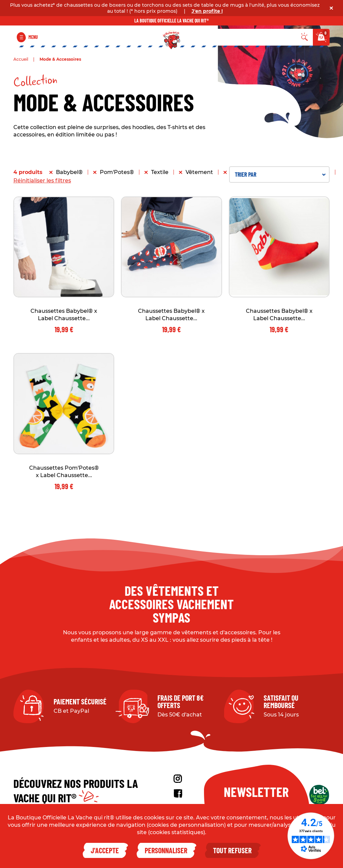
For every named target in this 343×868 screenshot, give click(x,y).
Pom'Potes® (117, 172)
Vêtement (199, 172)
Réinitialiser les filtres (42, 181)
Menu (33, 37)
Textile (160, 172)
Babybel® (69, 172)
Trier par (280, 174)
